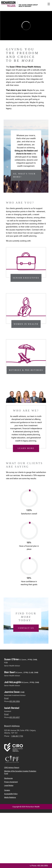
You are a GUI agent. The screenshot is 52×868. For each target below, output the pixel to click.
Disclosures (8, 778)
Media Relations (10, 797)
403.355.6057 (14, 717)
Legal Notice (9, 785)
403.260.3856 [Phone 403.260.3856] (43, 866)
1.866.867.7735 (17, 736)
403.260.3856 (14, 701)
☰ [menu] (49, 4)
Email (6, 698)
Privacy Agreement (11, 782)
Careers (7, 790)
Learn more (26, 448)
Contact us (26, 628)
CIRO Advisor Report (12, 767)
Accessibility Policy (11, 794)
